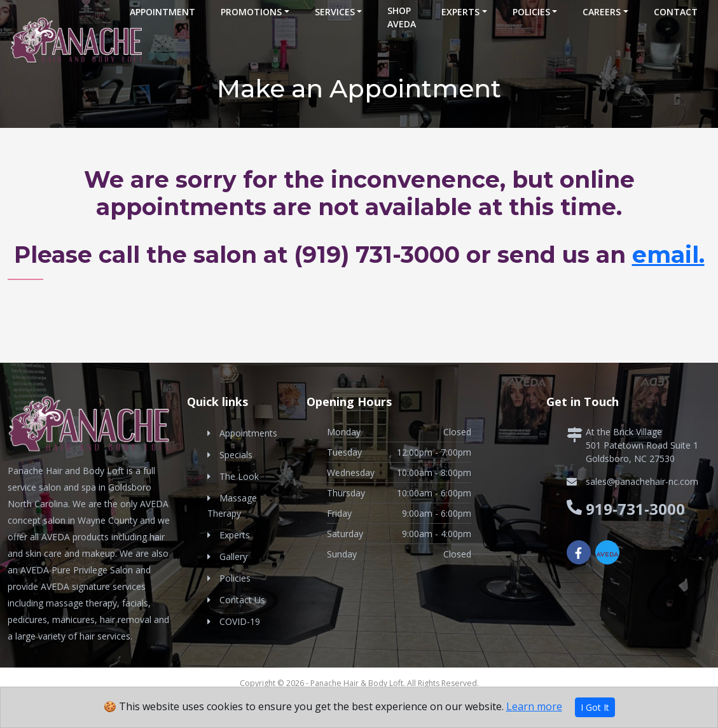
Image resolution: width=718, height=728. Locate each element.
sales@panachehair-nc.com (642, 481)
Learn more (534, 706)
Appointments (248, 433)
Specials (236, 455)
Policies (531, 12)
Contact (676, 12)
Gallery (233, 556)
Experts (460, 12)
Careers (602, 12)
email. (668, 255)
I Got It (595, 707)
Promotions (251, 12)
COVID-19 (240, 621)
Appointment (162, 12)
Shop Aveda (402, 17)
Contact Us (242, 600)
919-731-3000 (635, 509)
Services (335, 12)
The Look (239, 476)
